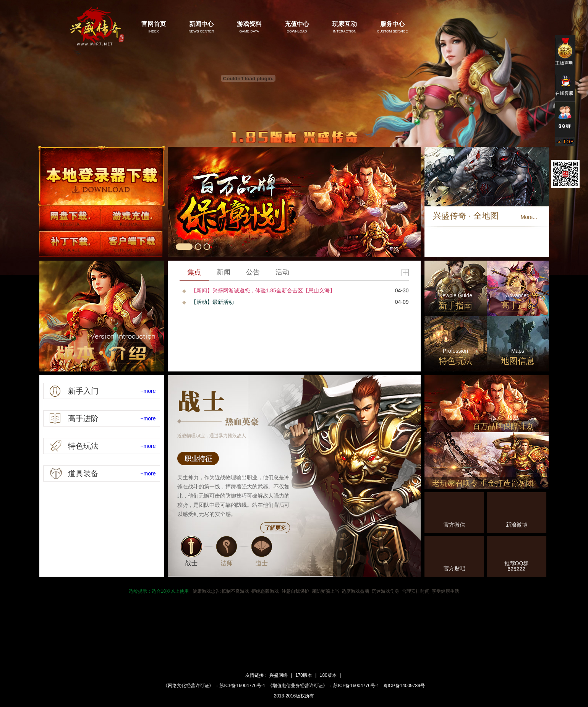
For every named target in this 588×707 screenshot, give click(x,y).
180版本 (328, 675)
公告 (253, 272)
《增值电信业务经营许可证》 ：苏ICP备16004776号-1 (323, 686)
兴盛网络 (279, 675)
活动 (282, 272)
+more (148, 391)
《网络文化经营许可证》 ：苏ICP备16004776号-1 (214, 686)
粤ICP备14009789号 (403, 686)
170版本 (304, 675)
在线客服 (565, 85)
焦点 (194, 272)
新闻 (224, 272)
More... (529, 217)
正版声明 (565, 52)
